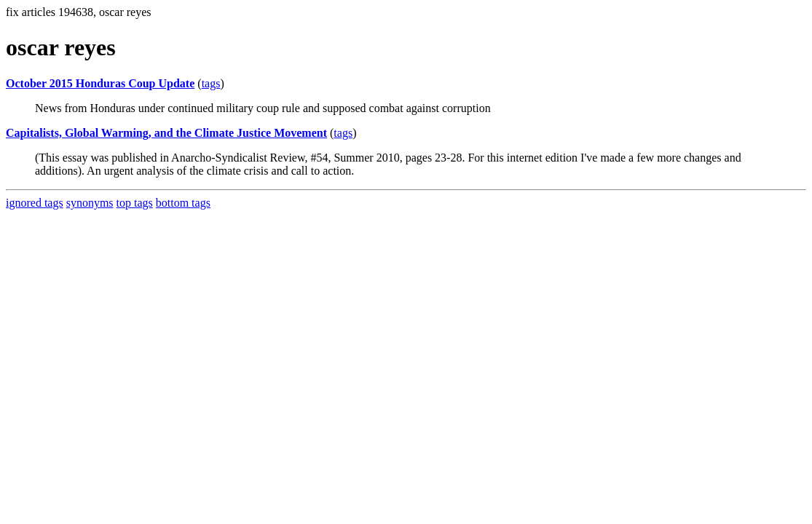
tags (211, 83)
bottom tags (183, 203)
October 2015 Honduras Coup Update (100, 83)
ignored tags (35, 203)
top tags (135, 203)
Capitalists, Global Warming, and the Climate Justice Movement (166, 133)
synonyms (90, 203)
